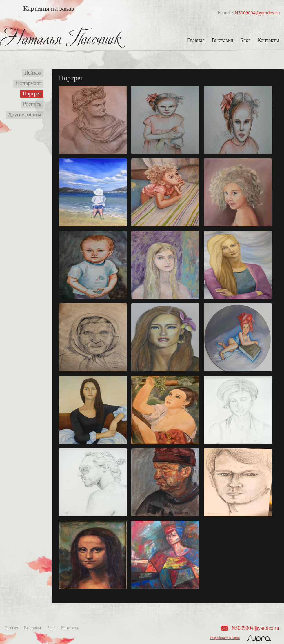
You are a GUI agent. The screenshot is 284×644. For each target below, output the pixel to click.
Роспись (32, 104)
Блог (245, 40)
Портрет (32, 94)
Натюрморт (28, 83)
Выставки (222, 40)
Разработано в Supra (225, 638)
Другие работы (25, 115)
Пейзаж (33, 73)
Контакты (268, 40)
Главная (196, 40)
